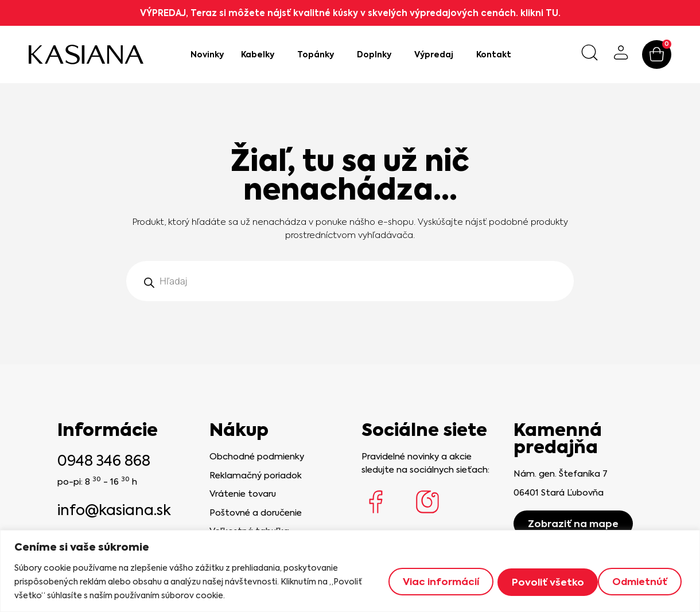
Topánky (318, 54)
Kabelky (260, 54)
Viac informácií (433, 582)
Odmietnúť (534, 582)
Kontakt (494, 54)
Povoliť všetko (634, 582)
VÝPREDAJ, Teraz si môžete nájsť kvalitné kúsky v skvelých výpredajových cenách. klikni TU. (350, 13)
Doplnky (377, 54)
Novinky (207, 54)
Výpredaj (437, 54)
